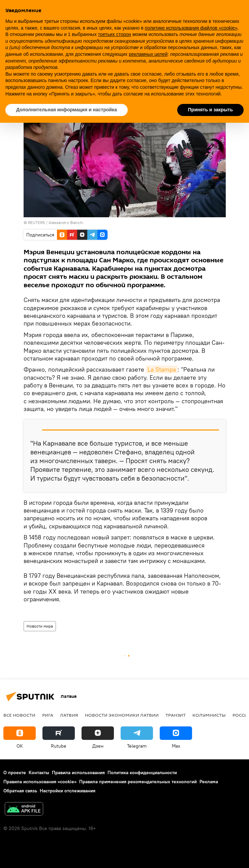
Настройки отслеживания (68, 791)
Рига (48, 715)
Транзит (176, 715)
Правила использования (78, 772)
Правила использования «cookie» (40, 782)
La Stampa (162, 369)
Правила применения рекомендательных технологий (138, 782)
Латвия (69, 715)
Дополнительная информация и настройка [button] (67, 110)
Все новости (19, 715)
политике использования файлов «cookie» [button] (191, 28)
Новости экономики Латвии (122, 715)
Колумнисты (209, 715)
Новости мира (40, 626)
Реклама (209, 782)
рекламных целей (148, 54)
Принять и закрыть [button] (210, 110)
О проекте (15, 772)
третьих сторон (115, 34)
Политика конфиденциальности (142, 772)
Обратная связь (20, 791)
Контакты (39, 772)
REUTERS (36, 222)
